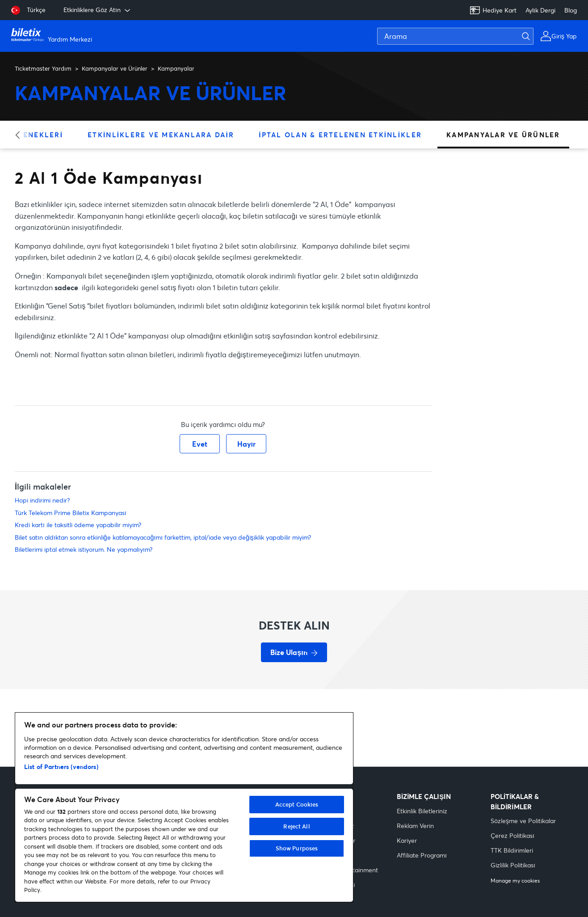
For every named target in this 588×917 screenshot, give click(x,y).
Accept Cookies (297, 804)
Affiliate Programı (422, 855)
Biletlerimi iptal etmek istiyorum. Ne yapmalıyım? (84, 549)
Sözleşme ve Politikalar (523, 821)
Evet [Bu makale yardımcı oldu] (200, 444)
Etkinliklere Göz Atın (98, 10)
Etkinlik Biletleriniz (422, 811)
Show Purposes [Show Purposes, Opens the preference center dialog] (297, 848)
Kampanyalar (176, 68)
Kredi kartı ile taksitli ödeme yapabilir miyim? (78, 525)
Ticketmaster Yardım (43, 68)
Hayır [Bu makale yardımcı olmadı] (246, 444)
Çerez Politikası (512, 835)
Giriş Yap (564, 36)
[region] (184, 807)
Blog (571, 10)
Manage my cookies (515, 881)
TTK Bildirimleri (512, 850)
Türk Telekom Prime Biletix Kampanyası (71, 513)
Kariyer (407, 840)
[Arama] (455, 36)
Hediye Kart (493, 10)
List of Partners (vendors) (61, 767)
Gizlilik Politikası (513, 865)
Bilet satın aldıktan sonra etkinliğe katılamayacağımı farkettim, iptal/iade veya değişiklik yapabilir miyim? (163, 537)
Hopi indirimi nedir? (42, 500)
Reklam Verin (415, 826)
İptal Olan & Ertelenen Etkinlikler (340, 135)
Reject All (296, 826)
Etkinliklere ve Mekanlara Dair (161, 135)
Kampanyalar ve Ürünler (115, 68)
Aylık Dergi (540, 10)
